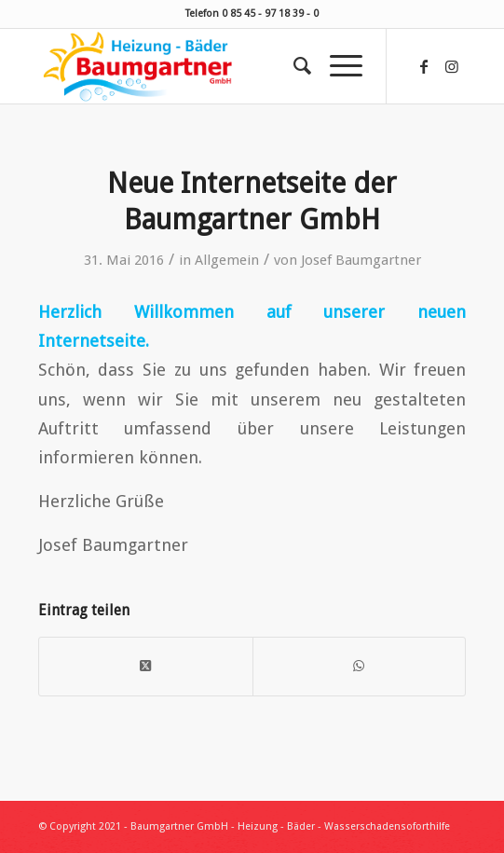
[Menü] (337, 66)
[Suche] (293, 66)
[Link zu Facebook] (424, 67)
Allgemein (227, 260)
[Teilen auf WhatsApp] (360, 666)
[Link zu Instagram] (452, 67)
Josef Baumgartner (361, 260)
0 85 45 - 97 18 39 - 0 (270, 14)
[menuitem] (293, 66)
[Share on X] (146, 666)
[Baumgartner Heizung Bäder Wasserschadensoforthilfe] (210, 66)
